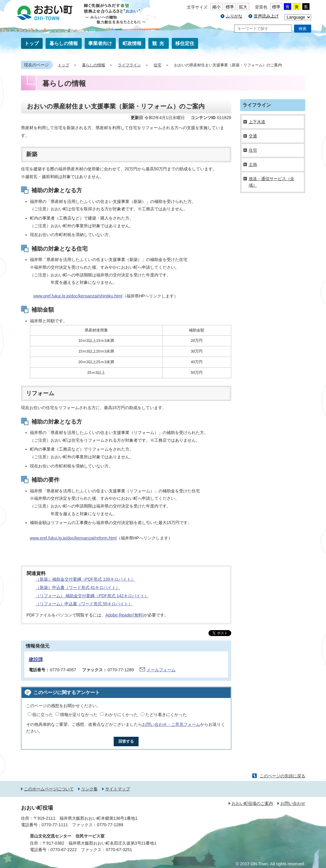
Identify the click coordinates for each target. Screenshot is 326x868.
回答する (126, 741)
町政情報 (132, 43)
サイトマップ (118, 789)
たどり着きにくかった (166, 715)
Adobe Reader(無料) (125, 615)
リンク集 (89, 789)
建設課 (36, 660)
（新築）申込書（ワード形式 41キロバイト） (78, 587)
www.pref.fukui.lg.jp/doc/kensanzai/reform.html (73, 538)
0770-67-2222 (64, 850)
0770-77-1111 (55, 825)
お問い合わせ (293, 803)
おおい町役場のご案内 (252, 803)
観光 (159, 43)
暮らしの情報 (64, 43)
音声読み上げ (266, 16)
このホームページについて (49, 789)
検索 (303, 29)
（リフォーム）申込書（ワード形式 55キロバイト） (84, 604)
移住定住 (185, 43)
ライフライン (129, 65)
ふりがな (234, 16)
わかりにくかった (121, 715)
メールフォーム (161, 670)
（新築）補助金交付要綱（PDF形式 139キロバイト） (85, 579)
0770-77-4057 (63, 670)
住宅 (158, 65)
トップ (32, 43)
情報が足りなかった (79, 715)
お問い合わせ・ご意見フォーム (171, 724)
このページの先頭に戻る (282, 776)
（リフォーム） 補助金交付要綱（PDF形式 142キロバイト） (92, 596)
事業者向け (100, 43)
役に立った (43, 715)
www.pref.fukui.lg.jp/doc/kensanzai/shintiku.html (78, 296)
